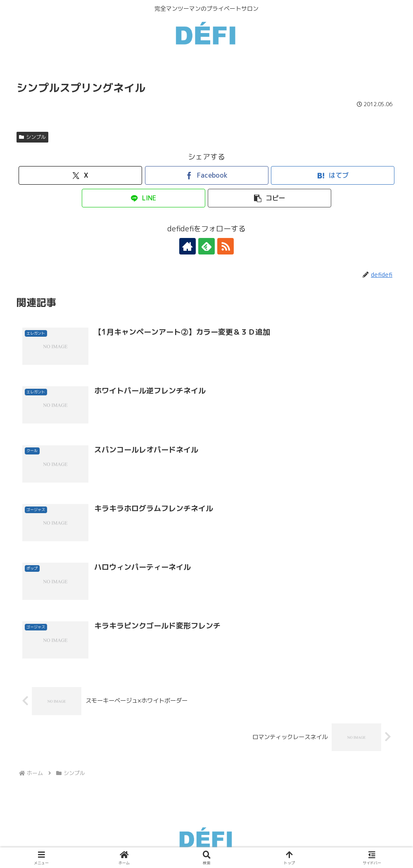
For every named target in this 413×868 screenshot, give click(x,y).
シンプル (32, 137)
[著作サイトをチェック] (188, 246)
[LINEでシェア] (144, 198)
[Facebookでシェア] (207, 175)
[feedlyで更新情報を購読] (206, 246)
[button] (269, 198)
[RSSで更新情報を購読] (225, 246)
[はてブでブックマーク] (333, 175)
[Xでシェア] (80, 175)
